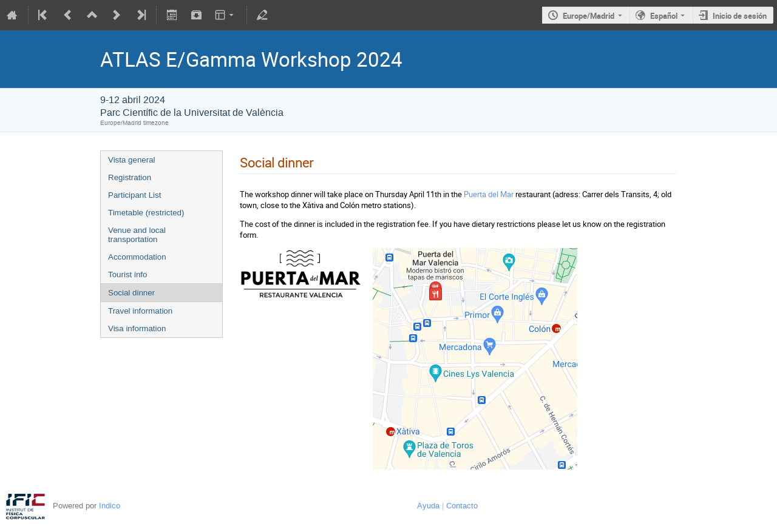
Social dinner (131, 293)
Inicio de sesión (740, 16)
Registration (130, 177)
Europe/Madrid (589, 16)
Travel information (140, 311)
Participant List (134, 195)
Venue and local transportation (137, 235)
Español (664, 16)
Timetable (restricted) (146, 213)
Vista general (132, 160)
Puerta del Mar (489, 194)
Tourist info (127, 274)
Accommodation (137, 257)
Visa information (137, 328)
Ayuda (428, 506)
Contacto (462, 506)
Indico (110, 506)
